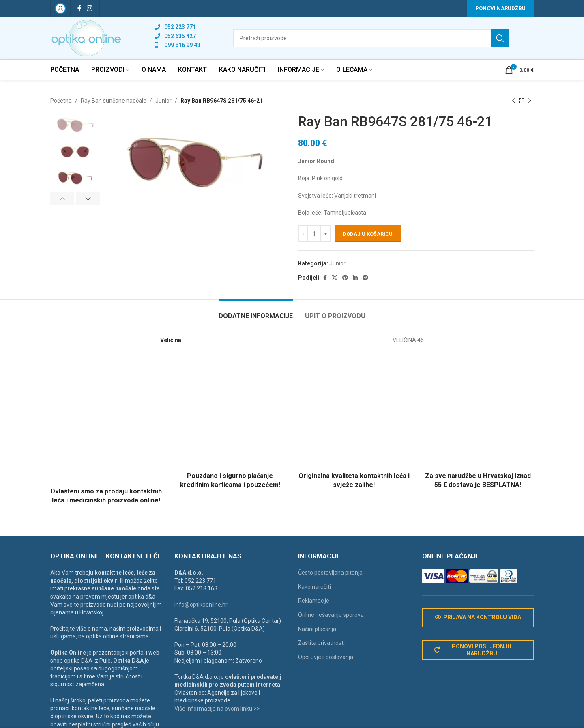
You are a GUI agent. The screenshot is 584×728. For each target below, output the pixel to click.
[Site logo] (86, 38)
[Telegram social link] (365, 278)
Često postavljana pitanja (330, 573)
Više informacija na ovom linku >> (217, 709)
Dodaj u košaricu (368, 234)
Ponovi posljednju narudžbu (473, 650)
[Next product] (530, 101)
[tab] (256, 312)
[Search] (371, 38)
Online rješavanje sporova (331, 615)
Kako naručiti (315, 587)
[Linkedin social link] (355, 278)
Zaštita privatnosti (321, 643)
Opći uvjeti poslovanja (326, 657)
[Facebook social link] (79, 8)
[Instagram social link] (89, 8)
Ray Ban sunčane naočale (114, 101)
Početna (61, 101)
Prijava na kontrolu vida (478, 617)
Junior (163, 101)
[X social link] (335, 278)
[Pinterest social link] (345, 278)
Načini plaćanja (317, 629)
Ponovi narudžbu (500, 8)
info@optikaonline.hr (201, 605)
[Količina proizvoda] (314, 234)
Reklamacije (314, 601)
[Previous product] (513, 101)
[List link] (177, 27)
